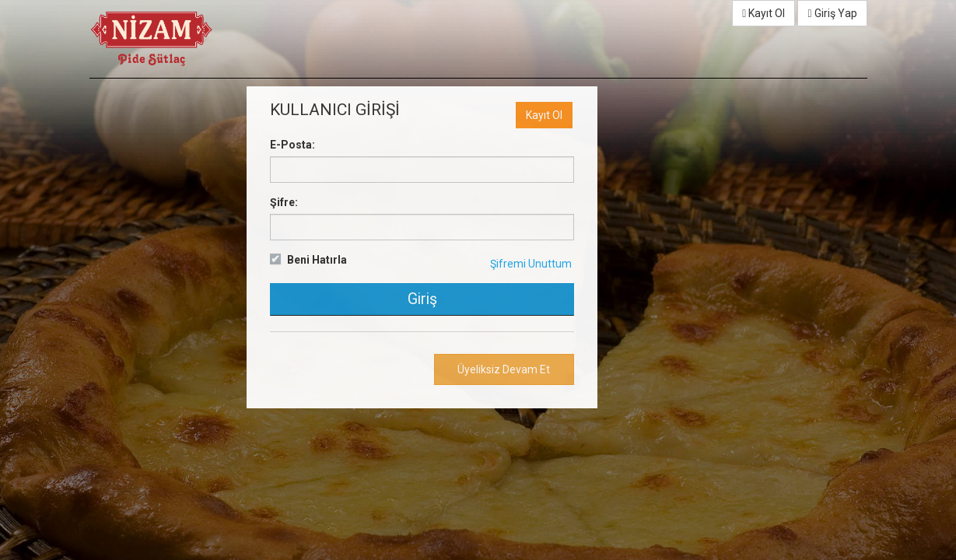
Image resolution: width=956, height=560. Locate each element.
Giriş (422, 299)
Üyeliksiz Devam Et (504, 369)
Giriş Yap (832, 13)
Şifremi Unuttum (531, 264)
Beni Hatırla (317, 260)
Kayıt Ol (763, 13)
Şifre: (284, 202)
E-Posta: (292, 145)
